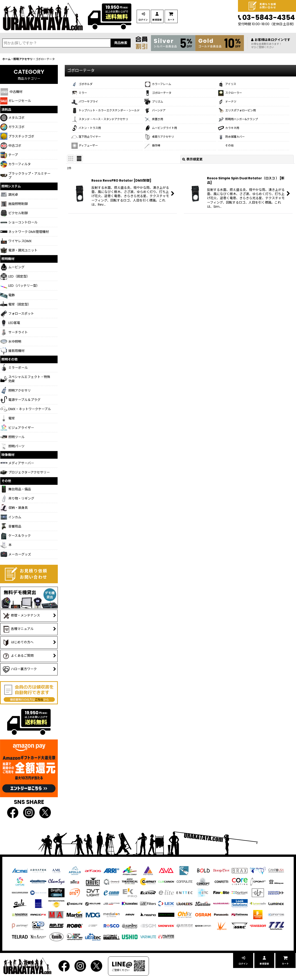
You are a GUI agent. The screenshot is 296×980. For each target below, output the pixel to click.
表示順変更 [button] (192, 184)
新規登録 (174, 20)
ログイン (149, 20)
